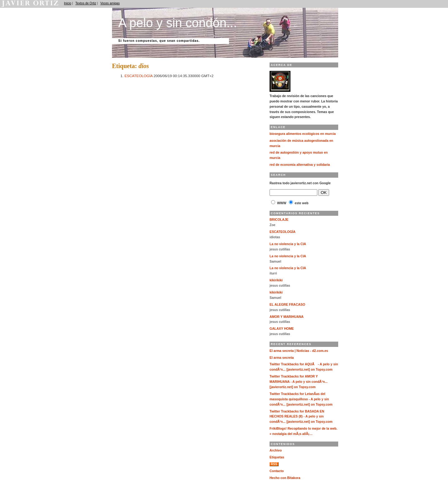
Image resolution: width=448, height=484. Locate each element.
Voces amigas (110, 3)
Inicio (68, 3)
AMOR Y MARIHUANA (287, 317)
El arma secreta (282, 358)
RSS (274, 464)
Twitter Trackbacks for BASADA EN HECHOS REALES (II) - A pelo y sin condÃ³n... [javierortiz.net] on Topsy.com (301, 417)
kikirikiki (276, 280)
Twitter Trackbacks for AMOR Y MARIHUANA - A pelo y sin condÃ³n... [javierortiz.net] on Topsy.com (299, 382)
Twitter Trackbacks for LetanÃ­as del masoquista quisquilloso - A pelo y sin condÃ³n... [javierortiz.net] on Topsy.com (301, 399)
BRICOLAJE (279, 220)
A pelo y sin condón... (178, 23)
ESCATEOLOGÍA (139, 76)
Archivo (276, 450)
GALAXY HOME (282, 329)
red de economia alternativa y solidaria (300, 165)
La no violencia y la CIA (288, 244)
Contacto (277, 471)
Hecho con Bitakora (285, 478)
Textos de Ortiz (86, 3)
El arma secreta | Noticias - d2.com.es (299, 351)
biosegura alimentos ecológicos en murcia (303, 134)
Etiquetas (277, 457)
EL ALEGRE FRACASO (287, 305)
